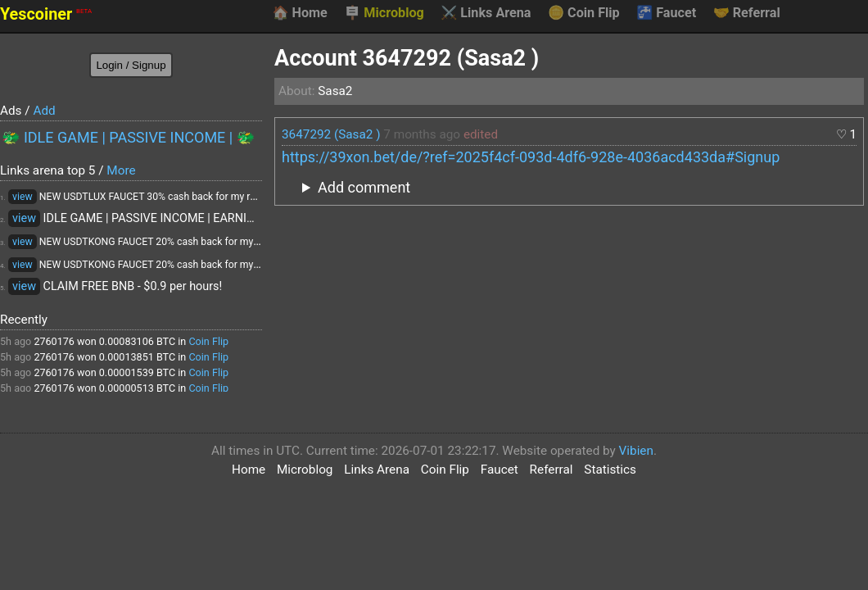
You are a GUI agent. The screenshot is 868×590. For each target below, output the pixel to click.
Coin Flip (584, 13)
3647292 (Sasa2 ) (331, 134)
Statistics (610, 470)
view (23, 197)
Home (299, 13)
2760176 (54, 341)
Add (44, 111)
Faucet (666, 13)
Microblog (384, 13)
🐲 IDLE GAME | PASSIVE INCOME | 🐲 (128, 137)
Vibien (636, 451)
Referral (747, 13)
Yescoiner (46, 14)
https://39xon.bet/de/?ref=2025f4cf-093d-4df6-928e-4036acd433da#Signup (531, 157)
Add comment (364, 187)
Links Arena (486, 13)
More (121, 170)
